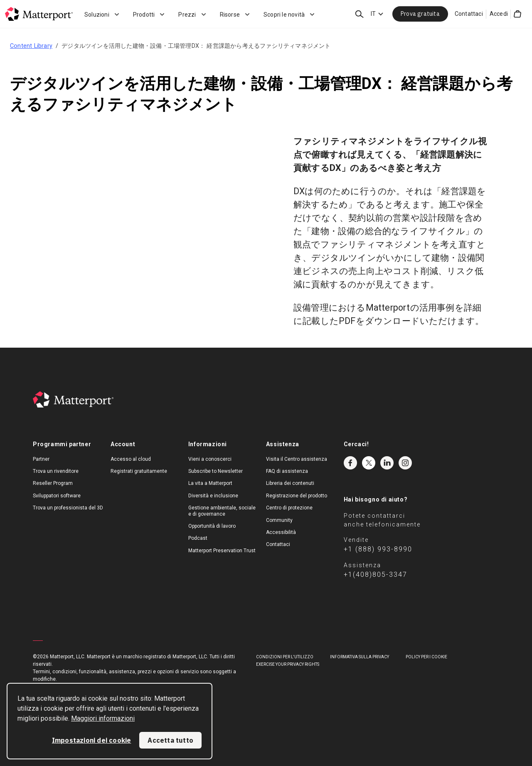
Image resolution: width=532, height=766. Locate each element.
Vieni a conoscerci (210, 459)
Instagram (405, 463)
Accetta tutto (170, 740)
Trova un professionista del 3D (68, 508)
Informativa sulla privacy (360, 657)
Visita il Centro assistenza (297, 459)
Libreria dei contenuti (290, 483)
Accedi (499, 14)
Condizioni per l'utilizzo (285, 657)
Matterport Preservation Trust (222, 551)
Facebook (350, 463)
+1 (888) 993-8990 (378, 549)
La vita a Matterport (210, 483)
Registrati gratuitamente (139, 471)
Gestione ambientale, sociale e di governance (222, 511)
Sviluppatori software (57, 496)
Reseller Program (53, 483)
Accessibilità (281, 532)
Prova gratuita (420, 14)
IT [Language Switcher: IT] (373, 14)
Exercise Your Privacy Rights (288, 664)
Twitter (369, 463)
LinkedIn (387, 463)
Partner (41, 459)
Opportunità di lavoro (212, 526)
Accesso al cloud (131, 459)
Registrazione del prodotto (297, 496)
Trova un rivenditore (56, 471)
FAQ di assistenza (287, 471)
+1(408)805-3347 (376, 574)
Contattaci (469, 14)
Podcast (198, 538)
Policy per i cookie (426, 657)
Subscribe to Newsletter (216, 471)
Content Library (31, 46)
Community (279, 520)
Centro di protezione (289, 508)
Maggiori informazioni (103, 718)
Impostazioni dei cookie (92, 740)
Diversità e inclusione (213, 496)
